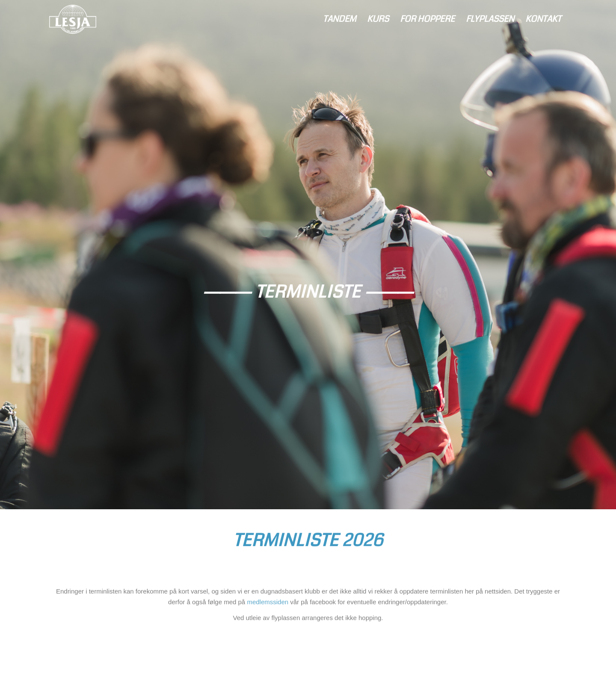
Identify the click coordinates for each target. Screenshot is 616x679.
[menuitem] (339, 19)
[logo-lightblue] (73, 19)
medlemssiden (268, 606)
